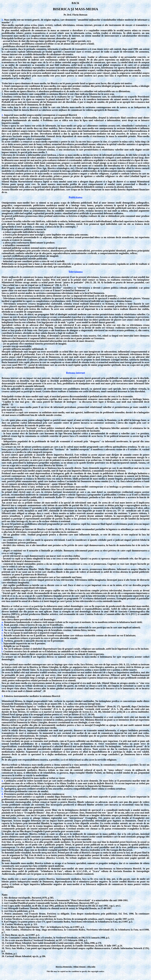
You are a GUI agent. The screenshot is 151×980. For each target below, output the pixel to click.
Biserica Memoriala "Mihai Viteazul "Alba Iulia (75, 967)
